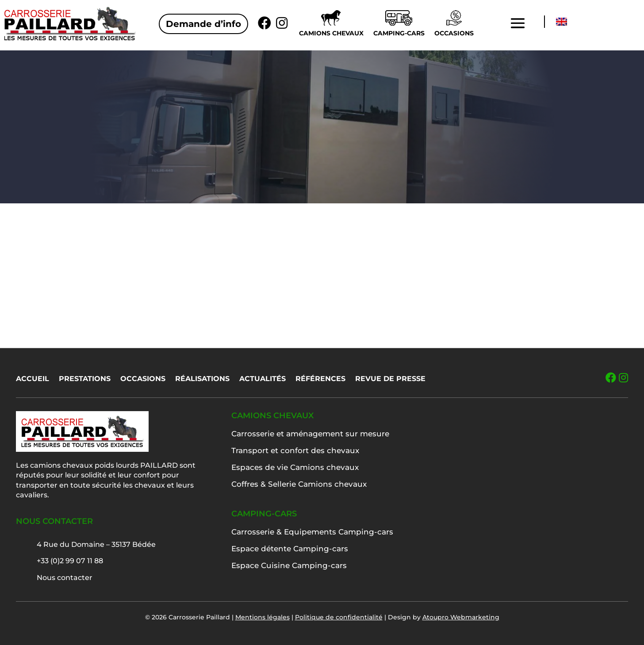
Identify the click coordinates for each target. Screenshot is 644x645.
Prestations (85, 379)
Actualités (263, 379)
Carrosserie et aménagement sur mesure (310, 434)
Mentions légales (263, 617)
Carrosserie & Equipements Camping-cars (312, 532)
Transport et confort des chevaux (295, 450)
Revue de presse (390, 379)
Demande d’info (203, 24)
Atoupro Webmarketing (461, 617)
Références (320, 379)
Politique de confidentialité (339, 617)
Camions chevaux (331, 33)
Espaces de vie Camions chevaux (295, 467)
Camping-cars (399, 33)
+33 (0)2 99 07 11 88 (70, 561)
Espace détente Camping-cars (290, 549)
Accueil (33, 379)
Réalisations (202, 379)
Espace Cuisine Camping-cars (289, 565)
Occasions (454, 33)
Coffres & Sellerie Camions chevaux (299, 484)
